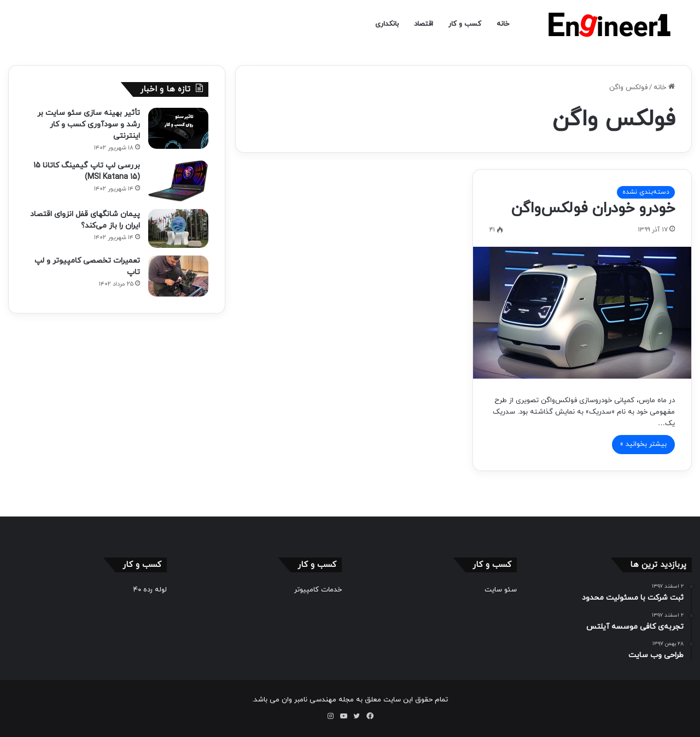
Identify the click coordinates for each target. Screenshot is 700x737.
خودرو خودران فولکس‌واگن (593, 208)
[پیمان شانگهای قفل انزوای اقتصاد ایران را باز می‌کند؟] (178, 228)
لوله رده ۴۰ (150, 590)
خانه (503, 24)
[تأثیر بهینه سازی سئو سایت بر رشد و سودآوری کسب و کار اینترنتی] (178, 128)
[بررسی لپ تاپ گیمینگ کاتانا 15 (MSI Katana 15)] (178, 181)
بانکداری (387, 24)
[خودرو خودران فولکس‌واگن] (582, 312)
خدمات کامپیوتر (318, 590)
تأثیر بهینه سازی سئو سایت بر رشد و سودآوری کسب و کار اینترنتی (89, 124)
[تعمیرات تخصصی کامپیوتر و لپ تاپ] (178, 276)
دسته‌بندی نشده (646, 192)
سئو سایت (501, 590)
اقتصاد (424, 24)
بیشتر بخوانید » (643, 444)
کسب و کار (465, 24)
